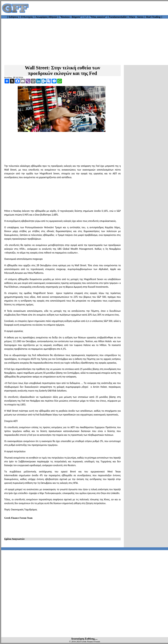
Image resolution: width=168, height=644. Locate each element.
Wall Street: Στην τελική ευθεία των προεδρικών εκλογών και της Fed (62, 70)
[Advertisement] (99, 8)
